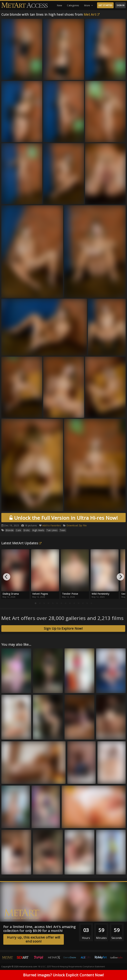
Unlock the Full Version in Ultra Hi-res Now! (63, 518)
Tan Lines (52, 530)
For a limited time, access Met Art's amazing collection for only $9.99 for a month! (40, 929)
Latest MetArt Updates (21, 543)
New (59, 5)
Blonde (10, 530)
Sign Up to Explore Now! (63, 628)
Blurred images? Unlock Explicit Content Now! (63, 975)
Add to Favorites (52, 525)
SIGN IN (120, 5)
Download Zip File (77, 525)
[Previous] (7, 577)
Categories (73, 5)
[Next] (120, 577)
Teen (63, 530)
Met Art (92, 14)
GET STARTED (105, 5)
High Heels (38, 530)
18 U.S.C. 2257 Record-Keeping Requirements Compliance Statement (71, 967)
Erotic (27, 530)
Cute (18, 530)
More (88, 5)
